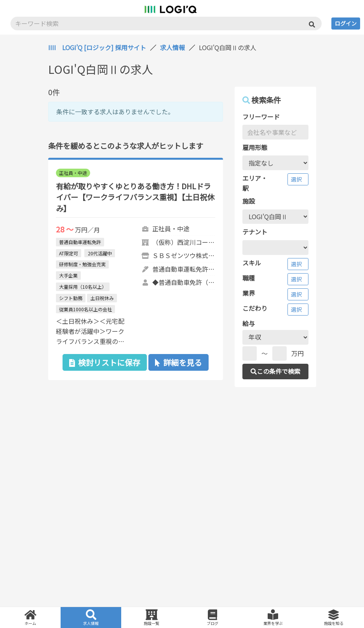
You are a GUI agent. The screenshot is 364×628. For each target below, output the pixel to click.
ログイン (346, 23)
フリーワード (261, 117)
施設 (249, 201)
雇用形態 (255, 147)
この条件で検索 (275, 371)
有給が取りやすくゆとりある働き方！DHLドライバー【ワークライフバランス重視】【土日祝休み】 (135, 197)
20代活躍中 (100, 253)
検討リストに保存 (105, 362)
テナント (255, 232)
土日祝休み (102, 298)
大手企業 (68, 275)
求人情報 (172, 47)
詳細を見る (179, 362)
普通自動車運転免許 (80, 242)
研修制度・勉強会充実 (82, 264)
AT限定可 (69, 253)
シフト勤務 (71, 298)
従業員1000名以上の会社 (85, 309)
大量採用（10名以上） (83, 287)
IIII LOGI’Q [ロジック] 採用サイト (97, 47)
